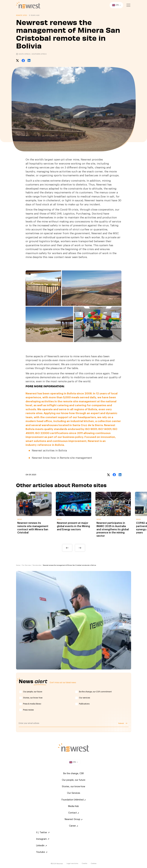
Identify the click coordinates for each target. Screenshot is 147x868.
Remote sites (37, 565)
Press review (28, 710)
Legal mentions (72, 863)
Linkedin (41, 846)
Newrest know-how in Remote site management (62, 458)
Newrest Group (73, 819)
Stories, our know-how (33, 698)
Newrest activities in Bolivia (49, 451)
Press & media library (32, 704)
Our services (84, 698)
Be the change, (95, 692)
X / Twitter (43, 833)
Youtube (42, 852)
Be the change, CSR (73, 774)
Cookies (94, 863)
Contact (74, 813)
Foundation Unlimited (74, 800)
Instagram (43, 839)
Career (73, 826)
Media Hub (73, 806)
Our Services (26, 565)
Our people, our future (33, 692)
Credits (84, 863)
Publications (84, 704)
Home (18, 565)
